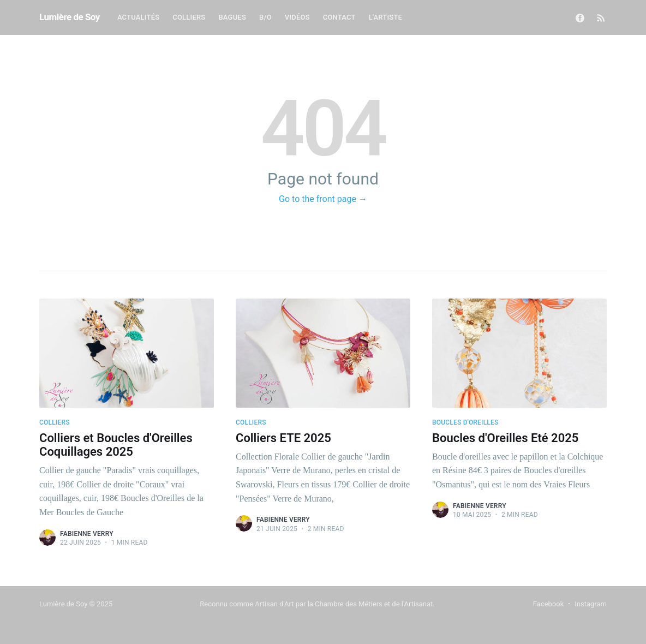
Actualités (138, 17)
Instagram (591, 604)
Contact (339, 17)
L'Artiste (385, 17)
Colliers (189, 17)
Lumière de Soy (70, 17)
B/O (265, 17)
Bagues (232, 17)
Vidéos (297, 17)
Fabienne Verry (87, 534)
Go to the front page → (323, 199)
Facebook (548, 604)
